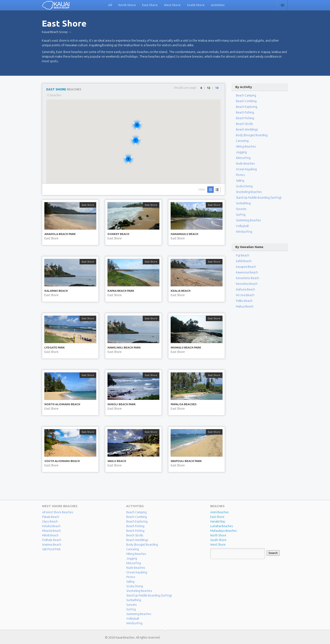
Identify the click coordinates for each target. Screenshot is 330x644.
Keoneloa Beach (247, 284)
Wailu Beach (117, 461)
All (110, 5)
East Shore (150, 5)
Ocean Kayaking (246, 169)
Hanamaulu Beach (184, 234)
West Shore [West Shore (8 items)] (218, 545)
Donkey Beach (118, 234)
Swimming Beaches (248, 220)
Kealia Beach (181, 291)
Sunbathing (243, 203)
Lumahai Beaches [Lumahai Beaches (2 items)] (222, 526)
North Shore (127, 5)
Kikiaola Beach (51, 531)
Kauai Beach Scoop (55, 32)
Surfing (241, 215)
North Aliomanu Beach (62, 404)
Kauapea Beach (246, 267)
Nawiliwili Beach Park (124, 347)
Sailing (240, 181)
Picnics (240, 175)
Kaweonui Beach (247, 272)
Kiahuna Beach (246, 289)
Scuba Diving (244, 186)
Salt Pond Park (51, 549)
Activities (218, 5)
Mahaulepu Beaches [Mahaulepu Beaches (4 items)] (224, 531)
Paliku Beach (244, 301)
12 (209, 88)
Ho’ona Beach (245, 295)
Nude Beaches (245, 164)
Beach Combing (246, 101)
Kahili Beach (244, 261)
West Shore (172, 5)
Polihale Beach (52, 540)
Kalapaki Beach (56, 291)
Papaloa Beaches (184, 404)
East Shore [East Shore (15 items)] (217, 517)
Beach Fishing (245, 112)
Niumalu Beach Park (186, 347)
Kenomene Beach (247, 278)
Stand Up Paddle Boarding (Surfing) (259, 198)
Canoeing (242, 141)
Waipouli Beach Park (186, 461)
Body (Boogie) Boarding (252, 135)
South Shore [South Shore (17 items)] (218, 540)
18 (217, 88)
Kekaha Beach (51, 526)
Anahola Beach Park (60, 234)
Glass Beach (50, 521)
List (217, 190)
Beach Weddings (247, 129)
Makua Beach (245, 306)
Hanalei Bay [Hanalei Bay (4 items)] (218, 521)
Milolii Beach (50, 535)
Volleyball (242, 226)
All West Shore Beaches (58, 512)
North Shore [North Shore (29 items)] (218, 535)
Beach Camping (136, 512)
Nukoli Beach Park (122, 404)
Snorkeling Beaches (249, 192)
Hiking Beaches (246, 146)
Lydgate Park (55, 347)
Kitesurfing (243, 158)
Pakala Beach (51, 517)
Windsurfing (244, 232)
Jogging (241, 152)
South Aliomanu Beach (62, 461)
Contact (283, 5)
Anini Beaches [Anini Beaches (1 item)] (220, 512)
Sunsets (241, 209)
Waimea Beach (52, 545)
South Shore (196, 5)
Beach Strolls (244, 124)
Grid (211, 190)
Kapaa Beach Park (121, 291)
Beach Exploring (247, 107)
